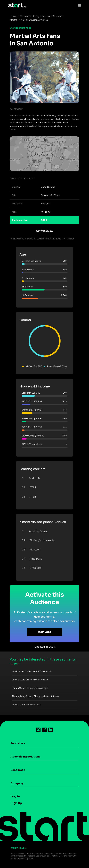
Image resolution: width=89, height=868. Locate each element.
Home (13, 16)
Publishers (18, 743)
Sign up (16, 803)
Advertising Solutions (25, 757)
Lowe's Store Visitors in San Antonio (30, 680)
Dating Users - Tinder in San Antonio (30, 688)
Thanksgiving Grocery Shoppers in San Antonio (35, 696)
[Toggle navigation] (79, 5)
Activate (44, 632)
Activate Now (45, 231)
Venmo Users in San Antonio (26, 705)
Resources (18, 770)
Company (17, 783)
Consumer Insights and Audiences (41, 16)
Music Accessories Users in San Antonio (32, 671)
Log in (15, 796)
